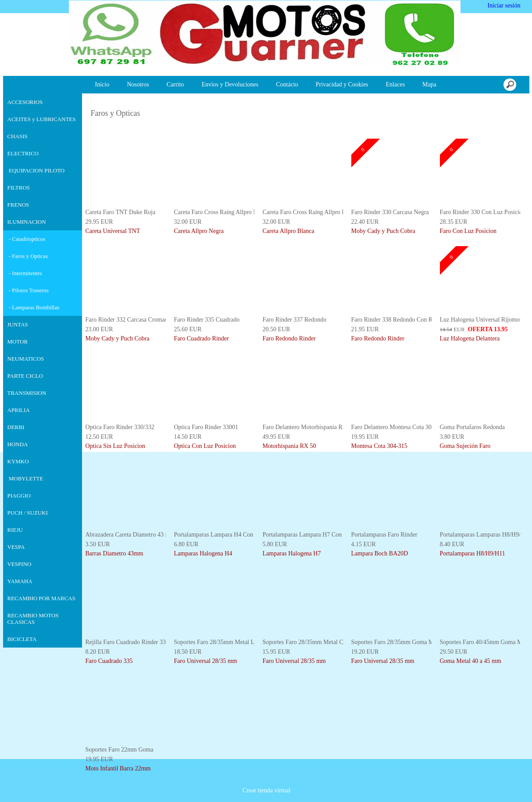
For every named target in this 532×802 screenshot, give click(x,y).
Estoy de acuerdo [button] (493, 780)
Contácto (287, 84)
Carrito (175, 84)
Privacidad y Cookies (342, 84)
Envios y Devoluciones (230, 84)
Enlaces (396, 84)
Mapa (429, 84)
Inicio (102, 84)
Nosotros (138, 84)
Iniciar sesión (503, 5)
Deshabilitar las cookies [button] (407, 780)
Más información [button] (277, 795)
